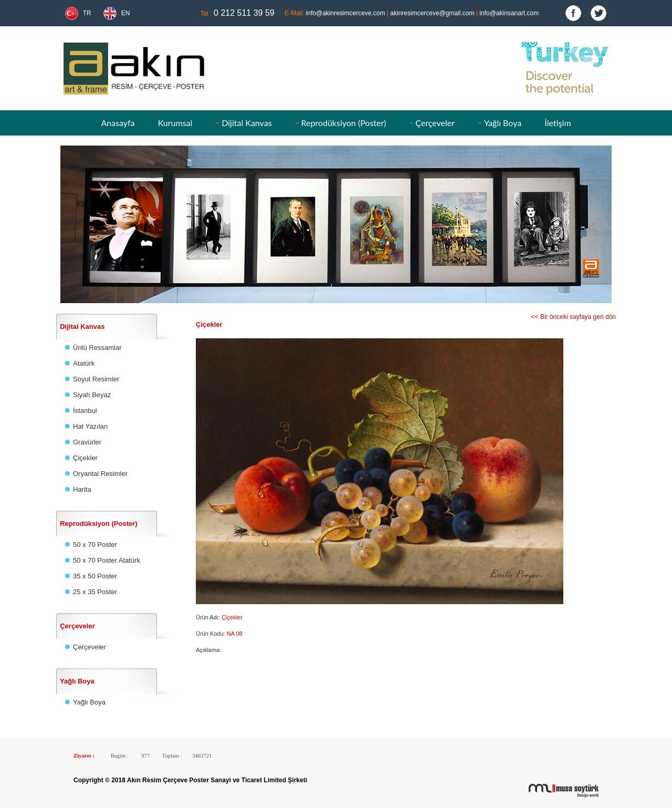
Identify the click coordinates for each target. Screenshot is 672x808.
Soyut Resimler (96, 379)
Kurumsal (175, 123)
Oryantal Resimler (100, 474)
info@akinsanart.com (509, 13)
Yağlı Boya (503, 123)
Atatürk (84, 363)
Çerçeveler (435, 123)
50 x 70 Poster (95, 545)
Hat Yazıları (91, 426)
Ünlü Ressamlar (97, 348)
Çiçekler (85, 458)
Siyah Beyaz (92, 395)
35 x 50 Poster (95, 576)
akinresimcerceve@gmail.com (432, 13)
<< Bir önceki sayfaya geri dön (574, 317)
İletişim (558, 123)
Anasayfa (118, 123)
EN (126, 13)
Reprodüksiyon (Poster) (344, 123)
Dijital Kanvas (246, 123)
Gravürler (87, 442)
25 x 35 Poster (95, 592)
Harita (82, 489)
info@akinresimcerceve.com (346, 13)
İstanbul (85, 411)
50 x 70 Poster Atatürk (107, 560)
